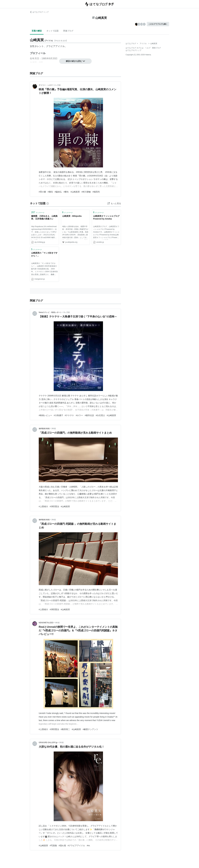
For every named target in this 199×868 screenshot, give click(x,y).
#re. (88, 846)
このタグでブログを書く (158, 24)
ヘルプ (148, 48)
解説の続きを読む (75, 61)
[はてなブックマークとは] (48, 203)
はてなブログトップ (133, 50)
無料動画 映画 (44, 429)
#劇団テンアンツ (90, 729)
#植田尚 (96, 192)
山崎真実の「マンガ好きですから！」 (44, 254)
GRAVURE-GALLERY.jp (48, 743)
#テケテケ (69, 415)
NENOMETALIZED (46, 623)
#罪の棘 (42, 192)
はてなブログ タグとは (135, 48)
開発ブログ (157, 48)
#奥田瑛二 (65, 729)
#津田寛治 (54, 506)
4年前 (57, 623)
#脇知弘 (58, 192)
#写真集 (53, 846)
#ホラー (79, 415)
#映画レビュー (45, 415)
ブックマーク (38, 212)
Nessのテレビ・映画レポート (50, 312)
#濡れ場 (62, 846)
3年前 (54, 429)
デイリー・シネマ (46, 85)
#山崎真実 (75, 192)
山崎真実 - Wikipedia (72, 216)
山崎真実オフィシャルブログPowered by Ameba (106, 217)
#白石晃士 (100, 415)
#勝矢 (66, 192)
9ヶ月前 (67, 312)
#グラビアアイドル (76, 846)
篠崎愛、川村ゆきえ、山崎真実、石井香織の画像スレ (44, 217)
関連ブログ (68, 31)
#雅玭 (50, 192)
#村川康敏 (86, 192)
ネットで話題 (53, 31)
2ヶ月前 (58, 85)
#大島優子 (58, 415)
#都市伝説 (89, 415)
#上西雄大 (43, 506)
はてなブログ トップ (39, 12)
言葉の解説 (37, 31)
